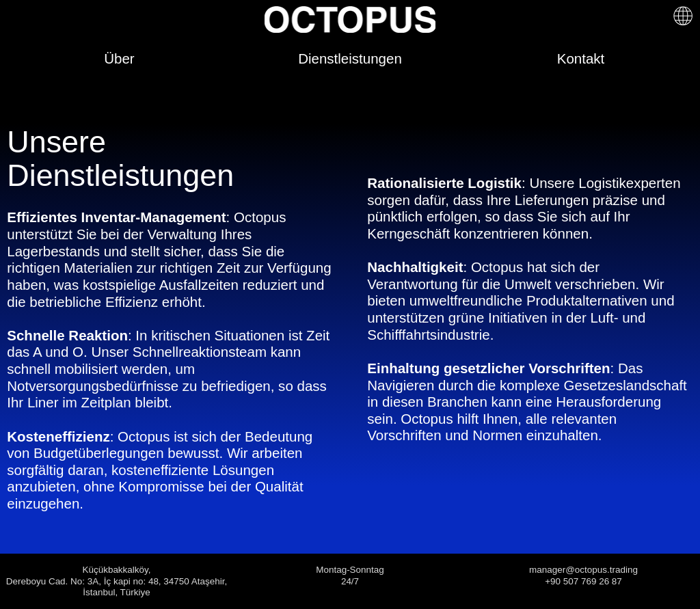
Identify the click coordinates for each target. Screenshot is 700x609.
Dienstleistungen (350, 58)
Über (119, 58)
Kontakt (581, 58)
